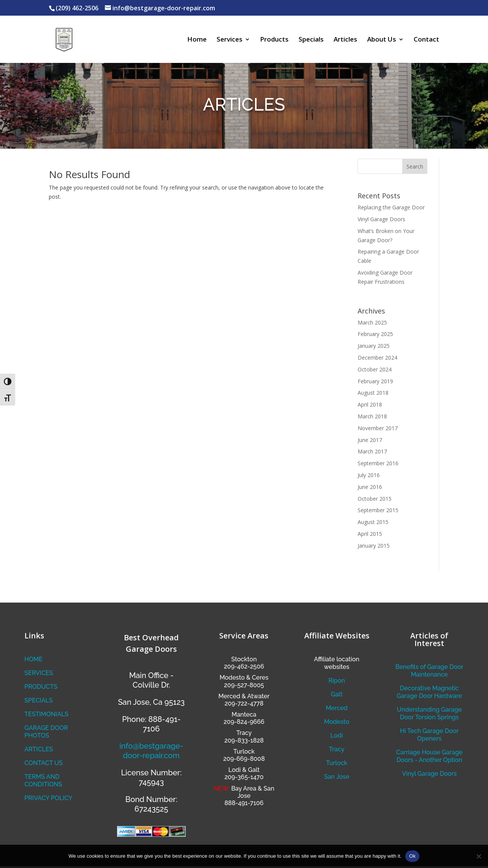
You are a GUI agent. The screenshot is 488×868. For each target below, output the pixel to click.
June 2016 (370, 487)
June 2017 (370, 440)
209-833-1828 (244, 740)
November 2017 (378, 428)
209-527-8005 (244, 685)
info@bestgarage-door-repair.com (151, 751)
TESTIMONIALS (47, 714)
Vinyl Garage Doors (381, 219)
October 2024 (375, 369)
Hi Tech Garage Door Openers (429, 735)
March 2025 (372, 322)
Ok (412, 856)
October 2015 (375, 499)
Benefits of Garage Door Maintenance (429, 671)
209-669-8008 (244, 759)
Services (230, 40)
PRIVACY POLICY (48, 798)
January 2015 (374, 546)
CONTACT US (43, 763)
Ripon (336, 681)
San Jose (337, 777)
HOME (34, 659)
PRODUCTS (41, 687)
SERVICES (39, 673)
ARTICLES (39, 749)
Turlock (337, 763)
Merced (336, 708)
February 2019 (375, 381)
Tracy (337, 749)
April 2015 (370, 534)
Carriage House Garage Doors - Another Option (429, 756)
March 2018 (372, 416)
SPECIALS (39, 700)
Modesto (232, 678)
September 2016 (378, 463)
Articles (345, 40)
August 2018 (373, 393)
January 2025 (374, 346)
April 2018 (370, 404)
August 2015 (373, 522)
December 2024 (377, 358)
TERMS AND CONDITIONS (43, 780)
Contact (426, 40)
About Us (382, 40)
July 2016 (369, 475)
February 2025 (375, 334)
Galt (337, 694)
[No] (478, 856)
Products (274, 40)
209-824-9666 (244, 722)
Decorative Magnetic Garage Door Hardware (429, 692)
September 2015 (378, 510)
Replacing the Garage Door (391, 207)
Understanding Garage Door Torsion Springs (429, 713)
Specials (311, 40)
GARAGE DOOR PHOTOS (46, 732)
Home (197, 40)
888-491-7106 (244, 803)
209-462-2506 (244, 666)
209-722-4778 (244, 703)
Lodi (337, 735)
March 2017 (372, 451)
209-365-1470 (244, 777)
